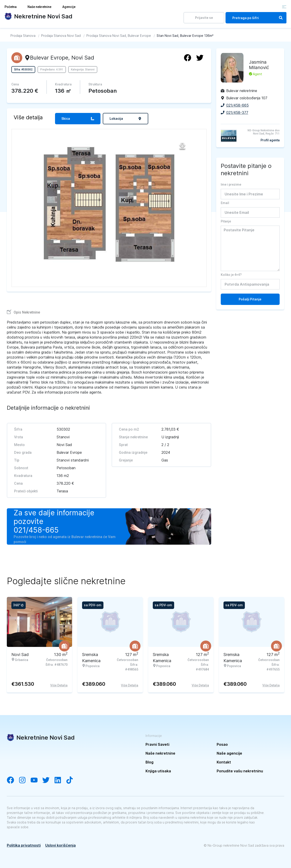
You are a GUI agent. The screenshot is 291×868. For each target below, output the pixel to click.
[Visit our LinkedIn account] (60, 781)
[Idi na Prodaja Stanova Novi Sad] (61, 36)
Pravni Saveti (157, 744)
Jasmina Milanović (259, 65)
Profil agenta (270, 140)
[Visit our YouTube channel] (36, 781)
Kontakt (224, 762)
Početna (11, 7)
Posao (222, 744)
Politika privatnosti (24, 845)
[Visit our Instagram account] (25, 781)
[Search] (281, 18)
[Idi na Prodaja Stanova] (23, 36)
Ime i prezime (231, 185)
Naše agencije (229, 753)
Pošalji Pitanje (250, 299)
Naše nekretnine (39, 7)
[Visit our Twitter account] (48, 781)
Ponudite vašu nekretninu (240, 771)
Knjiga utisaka (158, 771)
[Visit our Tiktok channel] (72, 781)
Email (225, 203)
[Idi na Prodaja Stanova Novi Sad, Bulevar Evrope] (119, 36)
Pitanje (226, 221)
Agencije (69, 7)
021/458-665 (36, 530)
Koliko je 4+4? (231, 275)
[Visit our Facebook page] (13, 781)
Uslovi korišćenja (60, 845)
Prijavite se (204, 18)
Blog (149, 762)
